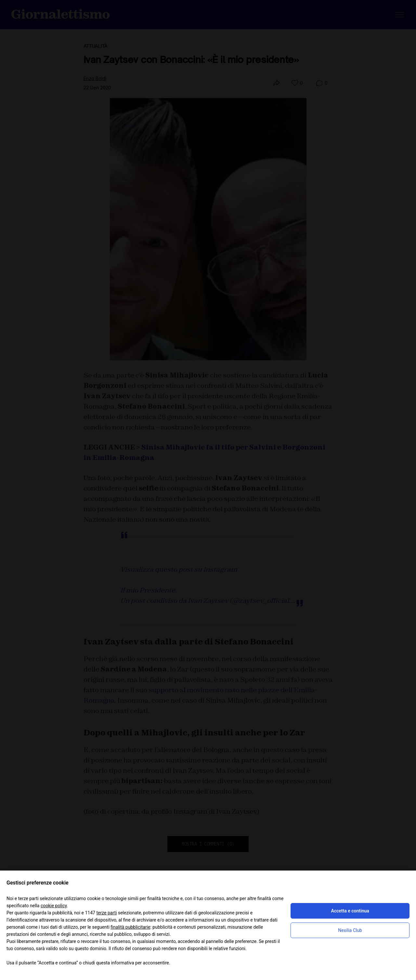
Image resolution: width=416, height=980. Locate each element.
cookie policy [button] (54, 906)
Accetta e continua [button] (350, 911)
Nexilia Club (350, 930)
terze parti (106, 913)
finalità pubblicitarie (130, 927)
